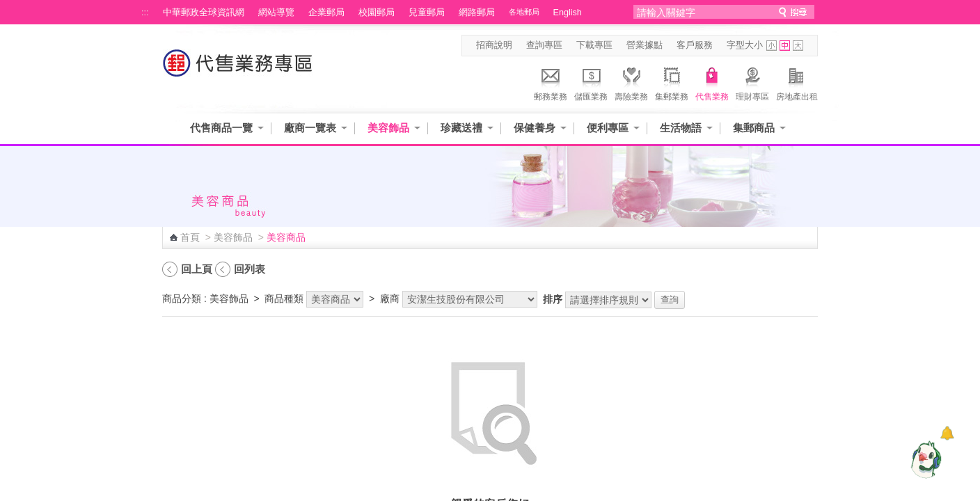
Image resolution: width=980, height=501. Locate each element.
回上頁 (197, 269)
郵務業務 (551, 82)
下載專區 (594, 45)
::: (145, 13)
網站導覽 (276, 13)
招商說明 (494, 45)
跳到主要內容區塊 (7, 7)
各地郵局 (524, 12)
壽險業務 (631, 82)
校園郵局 (377, 13)
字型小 (772, 46)
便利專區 (608, 128)
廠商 (390, 299)
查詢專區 (544, 45)
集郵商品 (754, 128)
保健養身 (535, 128)
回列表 (250, 269)
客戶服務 (695, 45)
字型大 (798, 46)
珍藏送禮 (461, 128)
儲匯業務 (591, 82)
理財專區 (752, 82)
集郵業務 (672, 82)
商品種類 (284, 299)
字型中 (785, 46)
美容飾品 (388, 128)
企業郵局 (326, 13)
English (568, 13)
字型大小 (745, 45)
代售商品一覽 (221, 128)
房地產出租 (797, 82)
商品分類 (182, 299)
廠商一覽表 (310, 128)
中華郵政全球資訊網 (204, 13)
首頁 (190, 237)
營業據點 (645, 45)
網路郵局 (477, 13)
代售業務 (712, 82)
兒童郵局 (427, 13)
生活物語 (681, 128)
